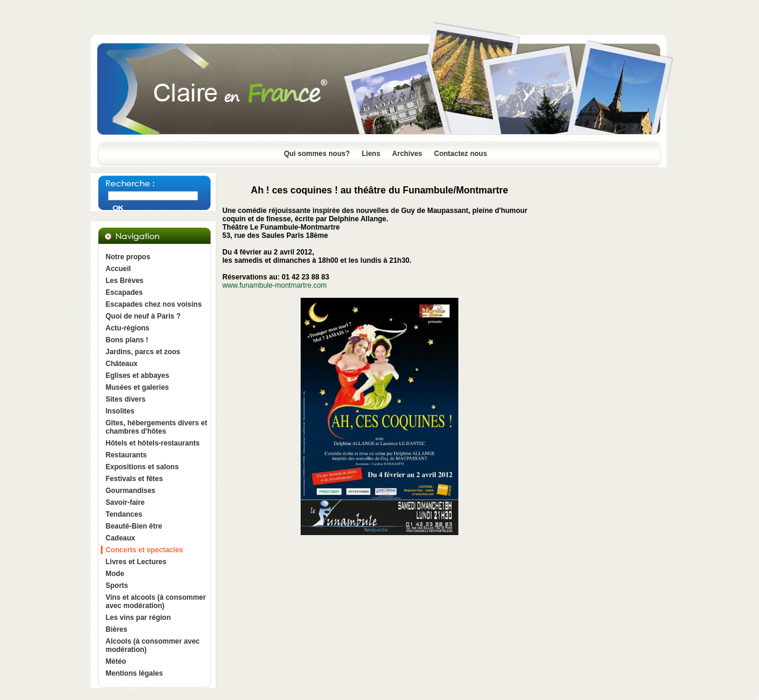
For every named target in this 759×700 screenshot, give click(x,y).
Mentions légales (134, 673)
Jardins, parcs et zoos (143, 352)
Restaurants (126, 455)
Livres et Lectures (136, 562)
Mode (115, 574)
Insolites (120, 411)
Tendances (124, 514)
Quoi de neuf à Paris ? (143, 316)
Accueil (118, 269)
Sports (117, 586)
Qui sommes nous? (317, 154)
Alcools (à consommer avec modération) (153, 645)
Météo (116, 661)
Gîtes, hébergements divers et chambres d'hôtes (156, 427)
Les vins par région (138, 618)
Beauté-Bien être (134, 526)
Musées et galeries (137, 387)
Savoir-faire (125, 502)
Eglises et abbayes (137, 376)
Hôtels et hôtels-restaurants (153, 443)
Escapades (124, 292)
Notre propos (128, 257)
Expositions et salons (142, 467)
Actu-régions (127, 328)
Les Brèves (125, 281)
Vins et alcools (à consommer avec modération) (156, 602)
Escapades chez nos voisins (154, 304)
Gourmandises (130, 491)
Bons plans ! (127, 340)
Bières (117, 629)
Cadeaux (120, 538)
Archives (407, 154)
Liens (371, 154)
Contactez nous (460, 154)
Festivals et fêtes (134, 479)
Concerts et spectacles (144, 550)
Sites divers (125, 399)
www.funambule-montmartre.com (275, 285)
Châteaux (122, 364)
